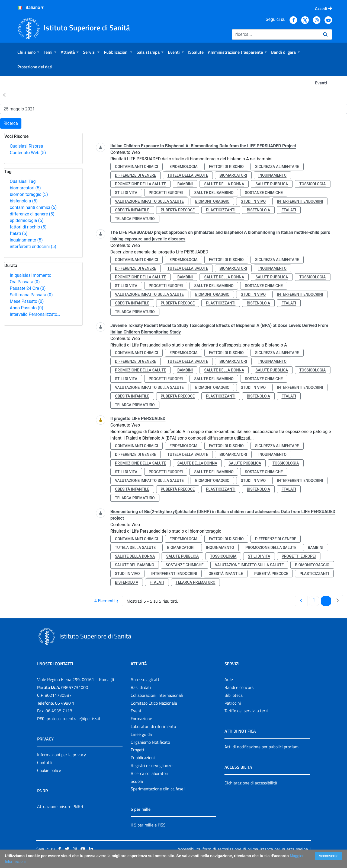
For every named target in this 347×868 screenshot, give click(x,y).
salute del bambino (214, 193)
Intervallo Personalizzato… (35, 314)
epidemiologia (27, 220)
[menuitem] (28, 52)
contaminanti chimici (33, 207)
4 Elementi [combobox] (109, 601)
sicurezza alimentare (277, 167)
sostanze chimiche (264, 193)
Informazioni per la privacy (62, 755)
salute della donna (224, 184)
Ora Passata (25, 282)
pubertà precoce (178, 210)
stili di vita (126, 193)
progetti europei (166, 193)
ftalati (19, 233)
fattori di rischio (28, 227)
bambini (185, 184)
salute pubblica (272, 184)
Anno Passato (26, 308)
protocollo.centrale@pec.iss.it (74, 718)
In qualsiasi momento (30, 275)
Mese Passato (27, 301)
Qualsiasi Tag (23, 181)
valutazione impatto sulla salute (149, 201)
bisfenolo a (24, 201)
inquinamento (26, 240)
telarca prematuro (135, 219)
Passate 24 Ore (28, 288)
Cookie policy (49, 770)
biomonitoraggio (29, 194)
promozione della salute (140, 184)
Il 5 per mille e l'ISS (148, 825)
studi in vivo (253, 201)
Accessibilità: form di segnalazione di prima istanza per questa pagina (243, 849)
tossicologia (312, 184)
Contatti (45, 762)
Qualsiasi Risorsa (26, 146)
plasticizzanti (221, 210)
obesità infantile (132, 210)
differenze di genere (32, 214)
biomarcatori (25, 188)
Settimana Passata (31, 295)
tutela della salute (188, 175)
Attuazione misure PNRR (60, 806)
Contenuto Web (28, 153)
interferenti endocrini (33, 247)
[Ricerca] (275, 34)
